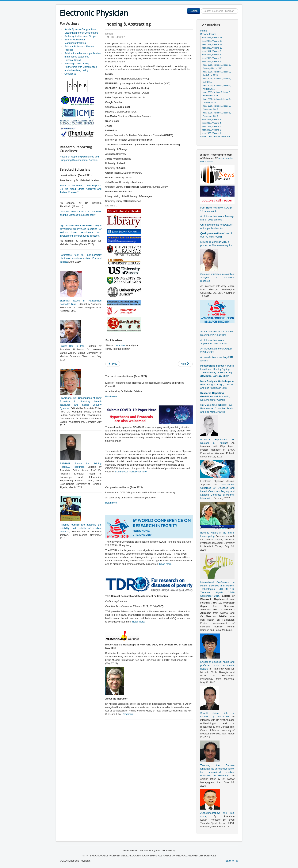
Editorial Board (73, 60)
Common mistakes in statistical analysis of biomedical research (217, 277)
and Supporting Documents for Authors (215, 396)
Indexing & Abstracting (77, 63)
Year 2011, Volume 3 (211, 126)
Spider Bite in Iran (72, 346)
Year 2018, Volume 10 (212, 48)
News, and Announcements (215, 137)
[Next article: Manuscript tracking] (185, 364)
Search (194, 11)
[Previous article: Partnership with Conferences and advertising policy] (113, 364)
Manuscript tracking (75, 43)
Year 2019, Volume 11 (212, 44)
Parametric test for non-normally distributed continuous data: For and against (81, 258)
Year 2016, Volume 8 (211, 58)
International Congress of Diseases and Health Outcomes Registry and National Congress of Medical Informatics (217, 491)
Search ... (200, 8)
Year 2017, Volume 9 (211, 51)
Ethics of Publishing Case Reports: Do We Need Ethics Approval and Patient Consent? (81, 189)
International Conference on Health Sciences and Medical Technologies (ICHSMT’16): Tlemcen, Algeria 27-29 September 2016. (217, 589)
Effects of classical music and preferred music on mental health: (217, 665)
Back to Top (232, 861)
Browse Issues (208, 34)
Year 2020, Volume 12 (212, 41)
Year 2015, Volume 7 (211, 61)
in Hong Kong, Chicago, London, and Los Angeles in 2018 (217, 384)
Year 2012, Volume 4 (211, 123)
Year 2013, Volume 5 (211, 120)
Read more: (166, 564)
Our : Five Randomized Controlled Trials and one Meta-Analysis (217, 408)
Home (204, 31)
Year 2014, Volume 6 (211, 55)
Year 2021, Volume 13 (212, 38)
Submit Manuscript (75, 40)
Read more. (111, 397)
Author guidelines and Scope (80, 36)
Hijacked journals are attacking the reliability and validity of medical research (81, 528)
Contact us (70, 74)
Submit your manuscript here (131, 472)
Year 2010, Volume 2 (211, 130)
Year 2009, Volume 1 (211, 133)
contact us (119, 345)
